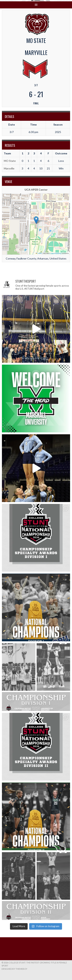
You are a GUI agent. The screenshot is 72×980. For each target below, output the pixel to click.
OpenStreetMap (56, 253)
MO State (10, 161)
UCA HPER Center (36, 190)
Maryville (9, 168)
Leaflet (39, 253)
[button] (36, 220)
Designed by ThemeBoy (14, 969)
